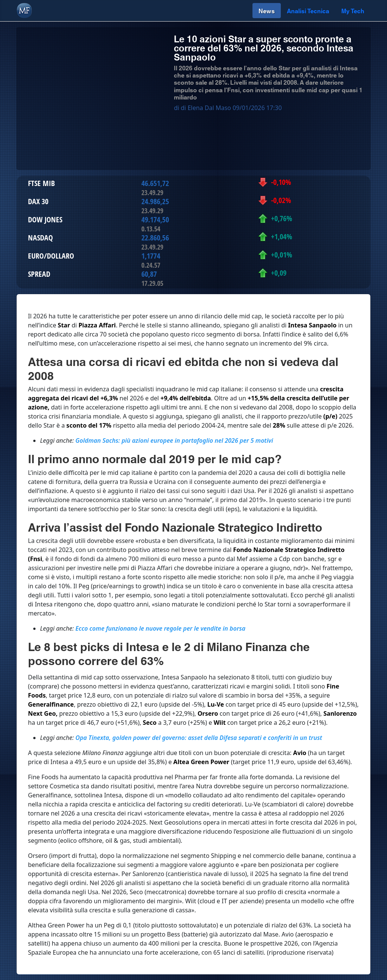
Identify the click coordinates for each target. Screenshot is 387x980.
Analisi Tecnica (308, 10)
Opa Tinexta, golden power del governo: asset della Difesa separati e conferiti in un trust (199, 738)
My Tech (353, 10)
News (267, 10)
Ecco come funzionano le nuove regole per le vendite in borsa (161, 628)
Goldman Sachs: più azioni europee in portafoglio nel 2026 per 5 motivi (174, 440)
